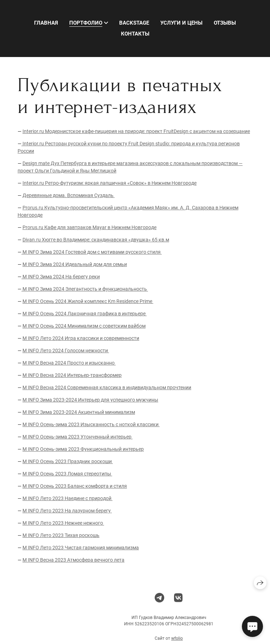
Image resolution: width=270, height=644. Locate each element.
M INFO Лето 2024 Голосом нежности (66, 351)
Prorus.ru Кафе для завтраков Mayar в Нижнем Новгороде (89, 227)
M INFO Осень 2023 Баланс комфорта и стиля (75, 486)
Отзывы (225, 23)
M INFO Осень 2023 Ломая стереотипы (67, 474)
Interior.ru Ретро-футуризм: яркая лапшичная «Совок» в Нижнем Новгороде (110, 183)
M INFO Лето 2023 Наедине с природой (67, 498)
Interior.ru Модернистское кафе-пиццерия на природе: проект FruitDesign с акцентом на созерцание (136, 131)
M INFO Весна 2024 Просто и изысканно (69, 363)
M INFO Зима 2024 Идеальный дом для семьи (75, 264)
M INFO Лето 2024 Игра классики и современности (81, 338)
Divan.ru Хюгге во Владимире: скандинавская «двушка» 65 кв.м (96, 240)
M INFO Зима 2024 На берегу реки (61, 277)
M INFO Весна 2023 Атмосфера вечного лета (73, 560)
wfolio (177, 641)
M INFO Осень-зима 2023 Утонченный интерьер (78, 437)
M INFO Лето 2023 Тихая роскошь (61, 535)
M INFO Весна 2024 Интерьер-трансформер (72, 375)
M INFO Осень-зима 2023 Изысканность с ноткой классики (91, 424)
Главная (46, 23)
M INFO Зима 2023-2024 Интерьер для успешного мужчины (90, 400)
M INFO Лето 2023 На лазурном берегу (67, 511)
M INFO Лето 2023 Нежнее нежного (63, 523)
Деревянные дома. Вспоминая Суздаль (69, 195)
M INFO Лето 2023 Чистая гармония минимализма (81, 548)
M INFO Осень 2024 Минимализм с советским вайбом (84, 326)
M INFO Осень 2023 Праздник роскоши (68, 461)
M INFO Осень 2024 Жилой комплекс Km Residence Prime (88, 301)
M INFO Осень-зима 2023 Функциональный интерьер (83, 449)
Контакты (135, 34)
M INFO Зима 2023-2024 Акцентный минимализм (79, 412)
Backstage (134, 23)
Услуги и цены (181, 23)
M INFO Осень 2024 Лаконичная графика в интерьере (85, 314)
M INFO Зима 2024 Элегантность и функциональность (85, 289)
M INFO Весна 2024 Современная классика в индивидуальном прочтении (107, 387)
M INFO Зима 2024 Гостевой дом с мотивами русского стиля (92, 252)
